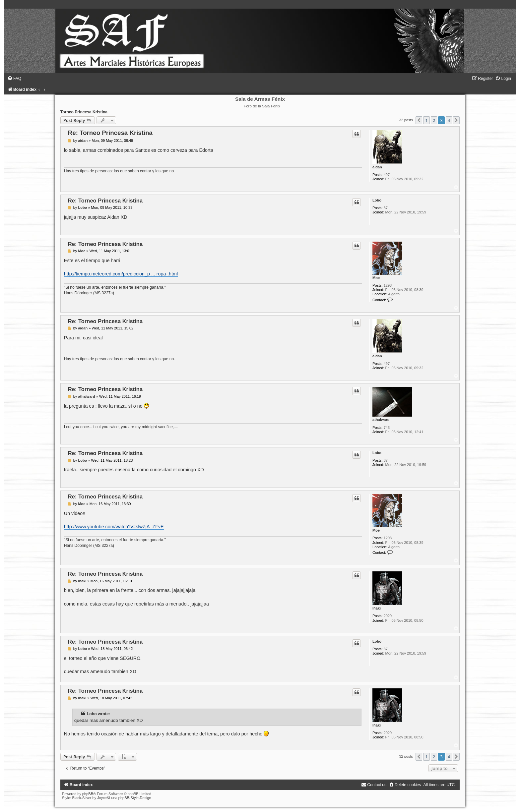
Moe (376, 278)
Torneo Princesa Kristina (84, 112)
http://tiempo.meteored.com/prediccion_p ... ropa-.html (121, 274)
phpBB (88, 794)
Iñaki (377, 608)
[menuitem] (14, 79)
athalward (381, 420)
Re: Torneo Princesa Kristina (110, 133)
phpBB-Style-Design (135, 798)
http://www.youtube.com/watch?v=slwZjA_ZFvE (114, 527)
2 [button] (434, 120)
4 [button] (449, 120)
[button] (419, 120)
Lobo (377, 200)
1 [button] (426, 120)
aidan (377, 167)
